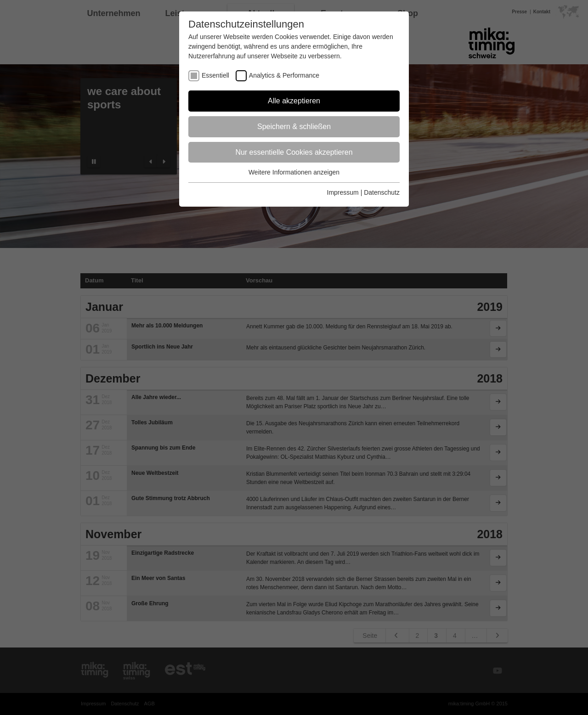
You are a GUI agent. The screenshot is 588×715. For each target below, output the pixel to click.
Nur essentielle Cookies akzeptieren (294, 152)
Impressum (343, 192)
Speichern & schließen (294, 127)
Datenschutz (382, 192)
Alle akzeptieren (294, 101)
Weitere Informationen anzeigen (294, 172)
